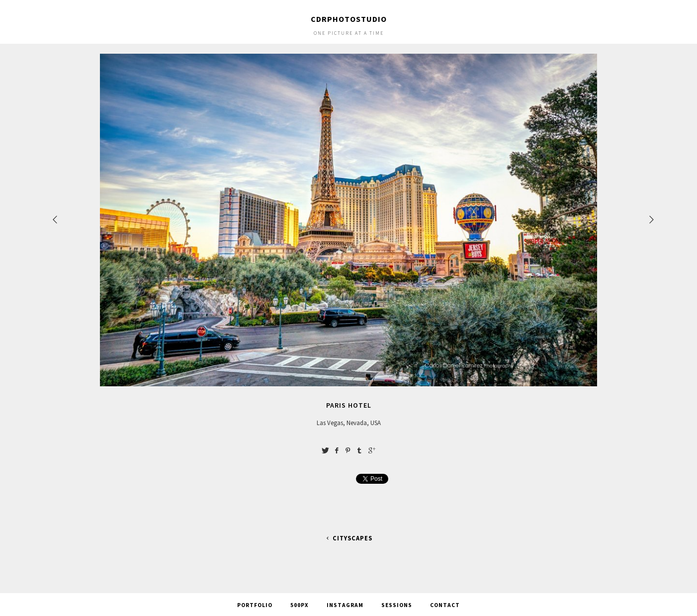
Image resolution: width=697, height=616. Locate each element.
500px (300, 605)
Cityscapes (348, 538)
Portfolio (255, 605)
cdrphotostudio (349, 19)
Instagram (345, 605)
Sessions (397, 605)
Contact (445, 605)
